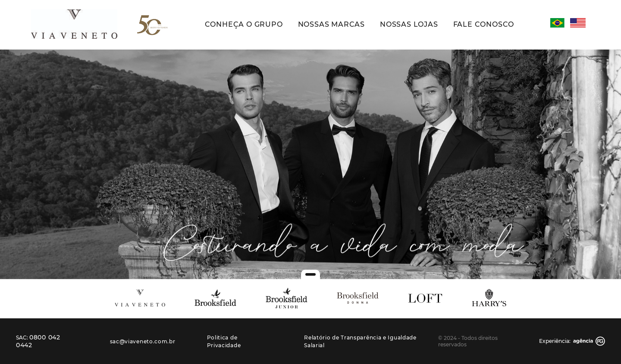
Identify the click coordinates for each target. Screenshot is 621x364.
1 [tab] (310, 274)
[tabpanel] (310, 164)
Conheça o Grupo (244, 24)
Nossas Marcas (331, 24)
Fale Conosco (484, 24)
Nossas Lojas (409, 24)
